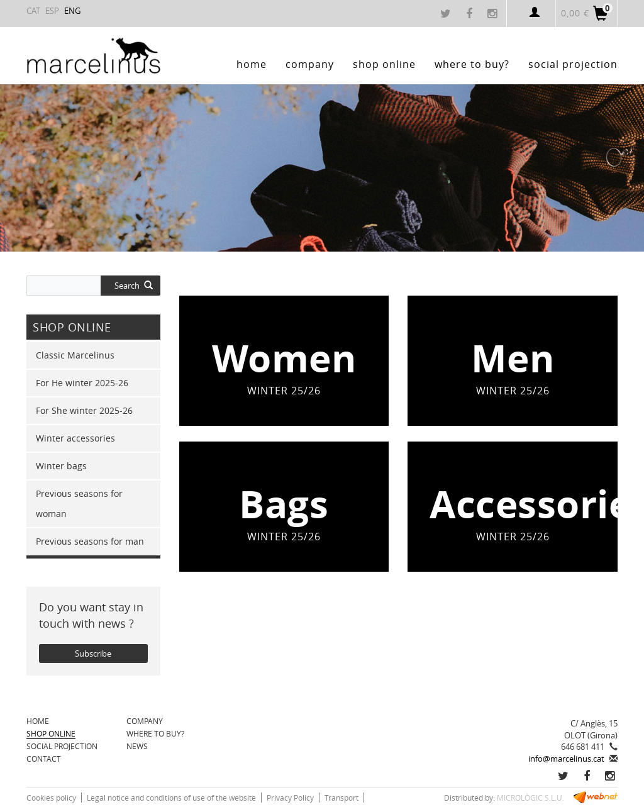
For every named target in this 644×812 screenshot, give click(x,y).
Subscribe (93, 653)
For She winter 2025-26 (84, 410)
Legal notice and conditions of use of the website (171, 798)
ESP (52, 11)
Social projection (62, 746)
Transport (341, 798)
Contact (44, 759)
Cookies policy (51, 798)
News (137, 746)
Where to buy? (155, 733)
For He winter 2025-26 (82, 383)
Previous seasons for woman (79, 503)
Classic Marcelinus (75, 355)
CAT (33, 11)
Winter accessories (75, 438)
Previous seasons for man (90, 541)
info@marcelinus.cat (566, 759)
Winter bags (61, 466)
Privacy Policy (290, 798)
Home (38, 721)
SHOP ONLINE (51, 733)
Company (145, 721)
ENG (72, 11)
